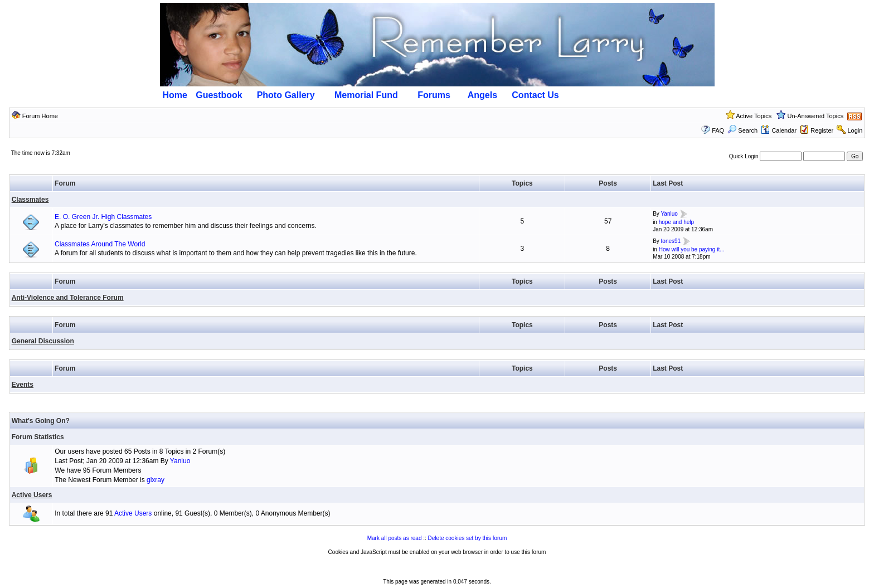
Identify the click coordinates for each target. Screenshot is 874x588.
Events (23, 385)
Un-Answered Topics (816, 116)
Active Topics (754, 116)
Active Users (32, 495)
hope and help (676, 222)
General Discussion (43, 341)
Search (742, 130)
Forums (434, 95)
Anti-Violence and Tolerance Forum (68, 298)
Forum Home (40, 116)
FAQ (718, 130)
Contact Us (535, 95)
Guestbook (219, 95)
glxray (156, 480)
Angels (482, 95)
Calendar (779, 130)
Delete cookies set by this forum (468, 538)
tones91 (671, 242)
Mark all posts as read (395, 538)
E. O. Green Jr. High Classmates (103, 217)
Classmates (30, 200)
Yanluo (669, 214)
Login (855, 130)
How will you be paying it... (692, 249)
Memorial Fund (366, 95)
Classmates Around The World (100, 244)
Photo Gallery (286, 95)
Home (175, 95)
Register (822, 130)
